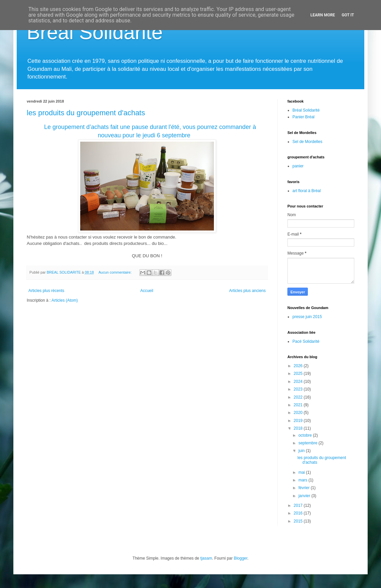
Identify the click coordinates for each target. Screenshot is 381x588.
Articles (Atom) (65, 300)
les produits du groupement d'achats (86, 113)
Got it (348, 15)
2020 (299, 413)
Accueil (147, 291)
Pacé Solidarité (306, 341)
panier (298, 166)
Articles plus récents (46, 291)
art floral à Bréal (307, 191)
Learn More (323, 15)
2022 (299, 397)
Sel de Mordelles (307, 142)
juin (302, 451)
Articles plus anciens (247, 291)
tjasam (206, 558)
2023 (299, 389)
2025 (299, 374)
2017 (299, 505)
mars (303, 480)
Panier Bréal (303, 117)
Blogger (240, 558)
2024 (299, 382)
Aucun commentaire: (116, 272)
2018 (299, 428)
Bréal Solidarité (95, 32)
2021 (299, 405)
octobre (306, 435)
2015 (299, 521)
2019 (299, 421)
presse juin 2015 (307, 317)
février (305, 488)
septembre (308, 443)
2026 (299, 366)
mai (302, 472)
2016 (299, 513)
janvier (305, 496)
